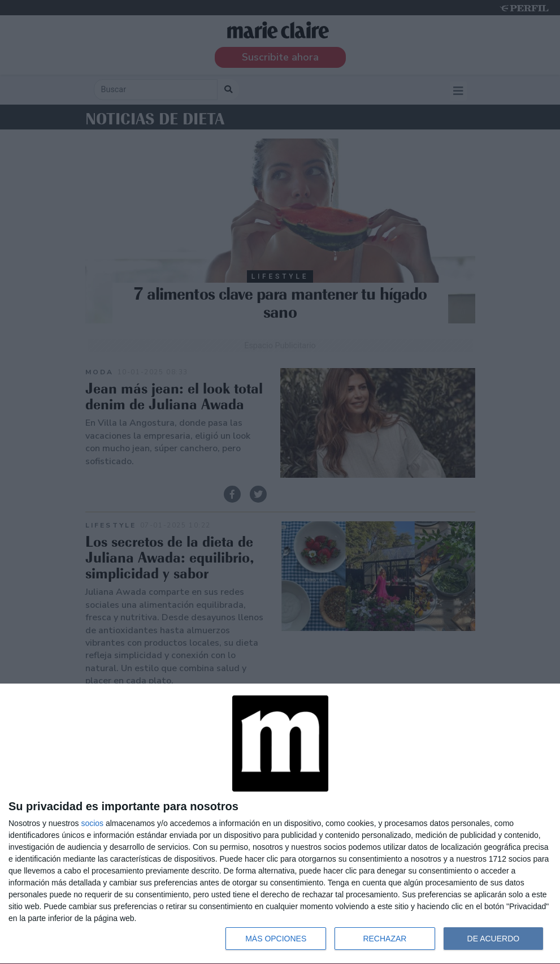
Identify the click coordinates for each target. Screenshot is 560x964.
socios (92, 823)
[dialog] (280, 824)
